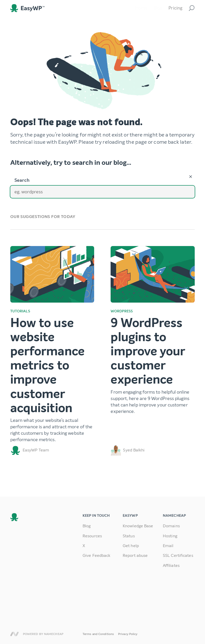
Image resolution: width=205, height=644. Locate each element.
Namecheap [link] (15, 634)
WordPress (122, 311)
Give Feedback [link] (96, 555)
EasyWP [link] (27, 8)
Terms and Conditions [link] (98, 634)
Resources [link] (92, 536)
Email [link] (168, 546)
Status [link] (129, 536)
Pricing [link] (175, 8)
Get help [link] (131, 546)
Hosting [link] (170, 536)
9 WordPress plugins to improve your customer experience (148, 351)
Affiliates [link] (171, 565)
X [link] (84, 546)
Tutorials (20, 311)
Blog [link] (158, 8)
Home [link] (141, 8)
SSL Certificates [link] (178, 555)
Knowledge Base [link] (138, 526)
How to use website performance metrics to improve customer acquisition (47, 365)
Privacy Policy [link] (128, 634)
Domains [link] (171, 526)
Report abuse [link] (135, 555)
